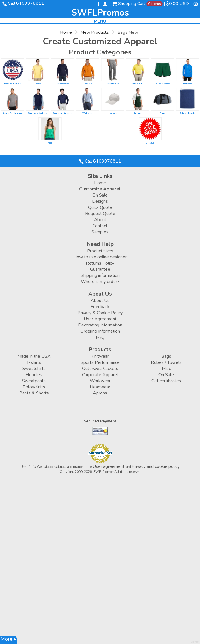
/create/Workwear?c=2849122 (88, 99)
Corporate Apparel (62, 113)
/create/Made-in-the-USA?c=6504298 (13, 70)
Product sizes (100, 251)
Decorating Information (100, 325)
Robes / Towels (187, 113)
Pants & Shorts (162, 84)
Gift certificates (166, 381)
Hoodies (88, 84)
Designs (100, 201)
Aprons (138, 113)
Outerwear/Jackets (38, 113)
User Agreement (100, 319)
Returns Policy (100, 263)
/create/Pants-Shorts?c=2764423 (163, 70)
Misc (50, 143)
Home (66, 32)
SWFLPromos (100, 13)
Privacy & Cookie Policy (100, 313)
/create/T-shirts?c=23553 (38, 70)
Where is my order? (100, 282)
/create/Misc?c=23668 (50, 129)
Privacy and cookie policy (156, 466)
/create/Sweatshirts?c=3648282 (62, 70)
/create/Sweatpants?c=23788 (112, 70)
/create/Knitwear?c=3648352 (187, 70)
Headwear (113, 113)
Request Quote (100, 214)
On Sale (150, 143)
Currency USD (196, 3)
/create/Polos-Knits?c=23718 (138, 70)
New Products (95, 32)
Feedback (100, 307)
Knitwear (187, 84)
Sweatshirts (62, 84)
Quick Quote (100, 207)
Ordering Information (100, 331)
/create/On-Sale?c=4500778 (150, 129)
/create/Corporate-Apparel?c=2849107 (62, 99)
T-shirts (37, 84)
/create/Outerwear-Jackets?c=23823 (38, 99)
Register (106, 4)
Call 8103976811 (26, 3)
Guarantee (100, 269)
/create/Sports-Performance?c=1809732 (13, 99)
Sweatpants (112, 84)
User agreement (109, 466)
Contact (100, 226)
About (100, 220)
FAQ (100, 337)
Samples (100, 232)
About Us (100, 301)
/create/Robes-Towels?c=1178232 (187, 99)
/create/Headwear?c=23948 (112, 99)
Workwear (88, 113)
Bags (162, 113)
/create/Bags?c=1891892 (163, 99)
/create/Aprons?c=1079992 (138, 99)
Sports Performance (12, 113)
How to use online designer (100, 257)
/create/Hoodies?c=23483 (88, 70)
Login (97, 4)
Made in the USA (12, 84)
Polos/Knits (138, 84)
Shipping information (100, 275)
